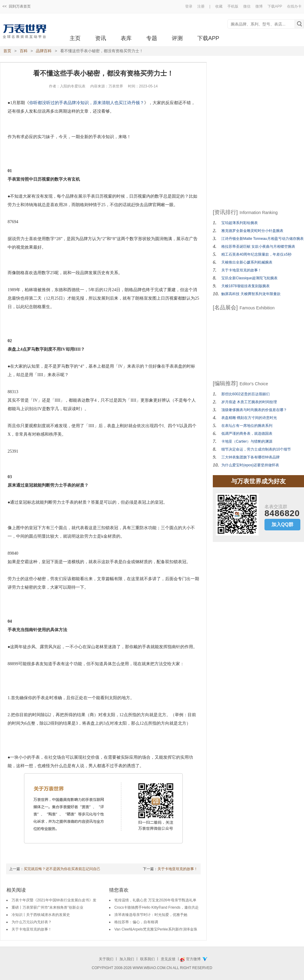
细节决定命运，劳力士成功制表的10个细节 (256, 449)
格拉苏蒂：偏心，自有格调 (136, 922)
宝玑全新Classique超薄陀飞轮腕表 (249, 278)
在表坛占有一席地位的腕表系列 (247, 426)
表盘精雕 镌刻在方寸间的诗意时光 (249, 418)
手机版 (233, 6)
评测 (177, 38)
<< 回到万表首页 (17, 6)
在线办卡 (294, 6)
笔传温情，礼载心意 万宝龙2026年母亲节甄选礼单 (155, 900)
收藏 (219, 6)
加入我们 (127, 959)
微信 (247, 6)
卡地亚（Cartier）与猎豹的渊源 (247, 441)
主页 (75, 38)
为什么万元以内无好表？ (32, 922)
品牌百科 (44, 51)
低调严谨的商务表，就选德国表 (247, 434)
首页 (7, 51)
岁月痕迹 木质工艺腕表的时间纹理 (249, 402)
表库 (126, 38)
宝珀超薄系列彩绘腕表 (240, 223)
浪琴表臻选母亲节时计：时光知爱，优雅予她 (151, 915)
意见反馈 (168, 959)
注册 (201, 6)
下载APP (275, 6)
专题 (152, 38)
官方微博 (193, 959)
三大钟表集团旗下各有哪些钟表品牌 (250, 457)
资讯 (101, 38)
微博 (259, 6)
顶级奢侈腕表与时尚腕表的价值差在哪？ (254, 410)
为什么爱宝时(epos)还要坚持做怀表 (250, 465)
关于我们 (106, 959)
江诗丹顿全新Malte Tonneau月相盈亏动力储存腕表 (263, 239)
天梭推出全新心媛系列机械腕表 (247, 262)
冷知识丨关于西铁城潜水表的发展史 (41, 915)
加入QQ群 (283, 524)
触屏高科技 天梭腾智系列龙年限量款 (251, 294)
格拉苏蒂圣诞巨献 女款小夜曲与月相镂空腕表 (258, 247)
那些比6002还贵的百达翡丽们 (245, 394)
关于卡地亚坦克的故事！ (178, 869)
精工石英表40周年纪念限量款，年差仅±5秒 (256, 254)
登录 (189, 6)
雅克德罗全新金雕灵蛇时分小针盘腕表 (252, 231)
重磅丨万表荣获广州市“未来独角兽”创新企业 (47, 907)
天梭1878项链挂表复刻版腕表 (245, 286)
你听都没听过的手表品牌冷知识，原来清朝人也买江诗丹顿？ (87, 103)
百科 (24, 51)
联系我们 (147, 959)
